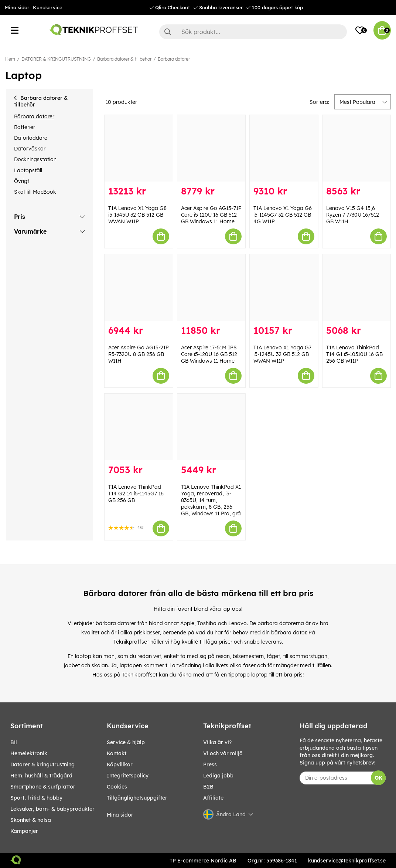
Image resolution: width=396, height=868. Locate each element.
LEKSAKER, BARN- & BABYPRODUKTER (52, 809)
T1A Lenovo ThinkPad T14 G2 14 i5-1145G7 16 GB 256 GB (136, 494)
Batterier (25, 127)
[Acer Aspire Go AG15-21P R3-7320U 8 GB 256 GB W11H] (139, 288)
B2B (208, 787)
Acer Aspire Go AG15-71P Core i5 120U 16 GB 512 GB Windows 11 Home (211, 215)
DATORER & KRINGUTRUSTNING (56, 59)
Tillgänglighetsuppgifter (137, 798)
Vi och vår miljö (223, 753)
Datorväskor (30, 149)
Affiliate (213, 798)
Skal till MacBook (35, 192)
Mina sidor (17, 7)
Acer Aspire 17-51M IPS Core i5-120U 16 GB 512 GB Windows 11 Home (209, 354)
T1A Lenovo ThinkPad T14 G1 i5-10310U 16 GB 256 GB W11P (354, 354)
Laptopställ (28, 170)
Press (210, 764)
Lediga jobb (218, 776)
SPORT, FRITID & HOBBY (36, 798)
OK (378, 778)
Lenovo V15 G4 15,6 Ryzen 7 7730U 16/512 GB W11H (353, 215)
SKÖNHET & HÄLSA (31, 820)
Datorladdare (31, 138)
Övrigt (22, 181)
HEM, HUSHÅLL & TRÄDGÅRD (41, 776)
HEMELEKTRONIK (29, 753)
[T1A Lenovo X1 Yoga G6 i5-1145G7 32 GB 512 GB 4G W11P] (284, 148)
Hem (10, 59)
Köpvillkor (120, 764)
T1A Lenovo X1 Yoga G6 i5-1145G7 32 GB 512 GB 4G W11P (283, 215)
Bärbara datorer (174, 59)
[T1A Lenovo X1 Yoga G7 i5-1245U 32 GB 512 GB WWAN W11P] (284, 288)
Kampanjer (24, 831)
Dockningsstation (35, 159)
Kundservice (48, 7)
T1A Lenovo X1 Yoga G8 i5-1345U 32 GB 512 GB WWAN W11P (137, 215)
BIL (14, 742)
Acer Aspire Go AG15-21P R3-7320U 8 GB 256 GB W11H (139, 354)
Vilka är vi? (217, 742)
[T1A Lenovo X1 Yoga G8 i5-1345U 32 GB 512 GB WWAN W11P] (139, 148)
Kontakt (117, 753)
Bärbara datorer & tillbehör (124, 59)
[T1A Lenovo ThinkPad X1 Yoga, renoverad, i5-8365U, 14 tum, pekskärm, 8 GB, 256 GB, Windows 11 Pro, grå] (211, 427)
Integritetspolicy (128, 776)
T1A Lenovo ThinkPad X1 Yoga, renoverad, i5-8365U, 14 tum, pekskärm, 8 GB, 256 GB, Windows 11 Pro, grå (211, 500)
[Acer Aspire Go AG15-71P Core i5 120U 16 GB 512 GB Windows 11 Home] (211, 148)
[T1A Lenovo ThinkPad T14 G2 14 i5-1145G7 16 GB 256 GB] (139, 427)
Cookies (117, 787)
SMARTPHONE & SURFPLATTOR (43, 787)
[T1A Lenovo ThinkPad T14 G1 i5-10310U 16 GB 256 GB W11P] (357, 288)
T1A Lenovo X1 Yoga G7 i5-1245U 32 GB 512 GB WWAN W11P (282, 354)
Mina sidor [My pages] (120, 815)
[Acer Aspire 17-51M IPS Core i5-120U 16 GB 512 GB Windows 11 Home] (211, 288)
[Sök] (253, 32)
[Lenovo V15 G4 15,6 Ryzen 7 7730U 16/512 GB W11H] (357, 148)
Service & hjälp (126, 742)
